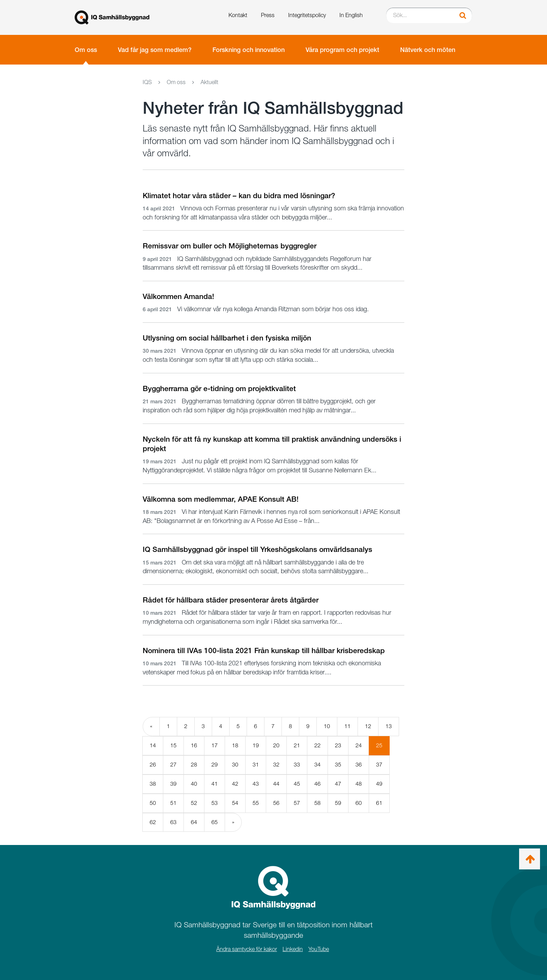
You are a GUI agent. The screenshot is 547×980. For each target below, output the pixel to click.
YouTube (319, 949)
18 (235, 745)
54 (235, 803)
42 (235, 784)
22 (317, 745)
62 (153, 822)
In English (351, 15)
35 (338, 765)
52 (194, 803)
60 (359, 803)
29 (215, 765)
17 (215, 745)
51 (173, 803)
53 (215, 803)
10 (327, 726)
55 (256, 803)
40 (194, 784)
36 (359, 765)
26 (153, 765)
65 (215, 822)
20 (276, 745)
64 (194, 822)
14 (153, 745)
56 (276, 803)
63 (173, 822)
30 (235, 765)
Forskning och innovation (249, 50)
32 (276, 765)
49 (379, 784)
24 (359, 745)
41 (215, 784)
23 (338, 745)
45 (297, 784)
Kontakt (238, 15)
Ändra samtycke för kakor (247, 949)
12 (368, 726)
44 (276, 784)
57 (297, 803)
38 (153, 784)
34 (317, 765)
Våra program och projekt (342, 50)
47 (338, 784)
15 (173, 745)
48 (359, 784)
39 (173, 784)
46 (317, 784)
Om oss (86, 50)
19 (256, 745)
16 (194, 745)
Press (268, 15)
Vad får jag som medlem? (155, 50)
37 (379, 765)
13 (389, 726)
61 (379, 803)
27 (173, 765)
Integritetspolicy (307, 15)
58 (317, 803)
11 (347, 726)
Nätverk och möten (428, 50)
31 (256, 765)
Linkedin (293, 949)
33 (297, 765)
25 (383, 748)
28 (194, 765)
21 (297, 745)
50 (153, 803)
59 (338, 803)
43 (256, 784)
